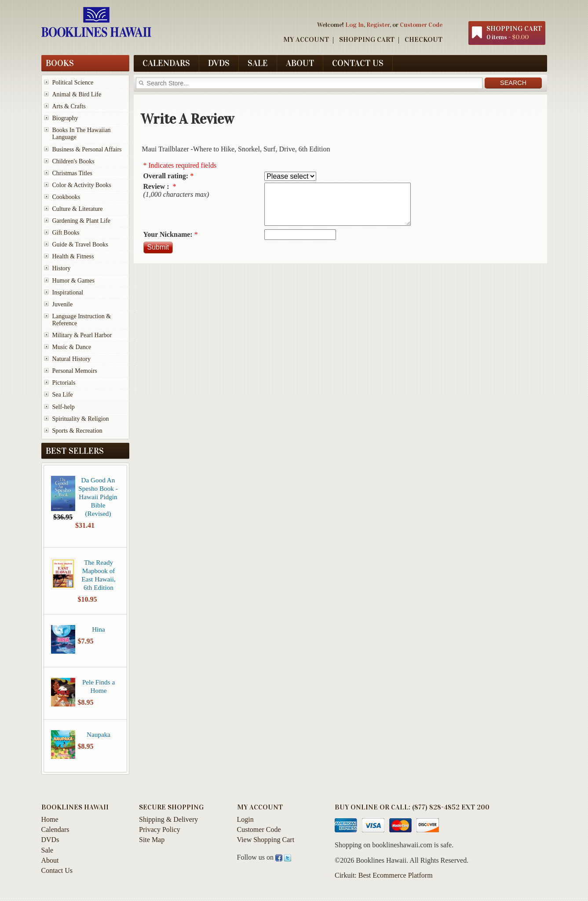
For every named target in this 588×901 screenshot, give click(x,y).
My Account (306, 39)
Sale (258, 63)
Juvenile (63, 304)
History (62, 268)
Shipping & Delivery (168, 819)
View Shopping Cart (266, 840)
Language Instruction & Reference (82, 320)
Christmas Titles (72, 173)
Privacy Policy (160, 829)
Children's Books (73, 161)
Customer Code (421, 25)
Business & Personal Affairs (87, 149)
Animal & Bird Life (77, 94)
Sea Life (63, 395)
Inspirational (68, 292)
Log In (354, 25)
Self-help (64, 407)
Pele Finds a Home (99, 686)
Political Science (73, 83)
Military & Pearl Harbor (82, 335)
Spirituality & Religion (81, 419)
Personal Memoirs (75, 371)
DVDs (219, 63)
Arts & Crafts (69, 106)
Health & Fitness (73, 256)
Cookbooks (66, 197)
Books (60, 63)
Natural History (71, 359)
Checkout (424, 39)
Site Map (152, 840)
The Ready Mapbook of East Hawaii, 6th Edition (99, 575)
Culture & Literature (78, 209)
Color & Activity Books (82, 185)
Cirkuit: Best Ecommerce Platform (384, 875)
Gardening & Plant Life (82, 221)
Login (245, 819)
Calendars (166, 63)
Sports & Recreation (77, 431)
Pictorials (64, 383)
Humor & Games (73, 281)
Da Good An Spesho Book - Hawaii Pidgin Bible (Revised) (98, 497)
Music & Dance (72, 347)
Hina (99, 629)
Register (378, 25)
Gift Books (66, 233)
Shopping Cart (367, 39)
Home (50, 819)
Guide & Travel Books (80, 245)
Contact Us (358, 63)
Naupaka (99, 734)
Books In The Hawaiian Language (82, 134)
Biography (65, 118)
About (300, 63)
